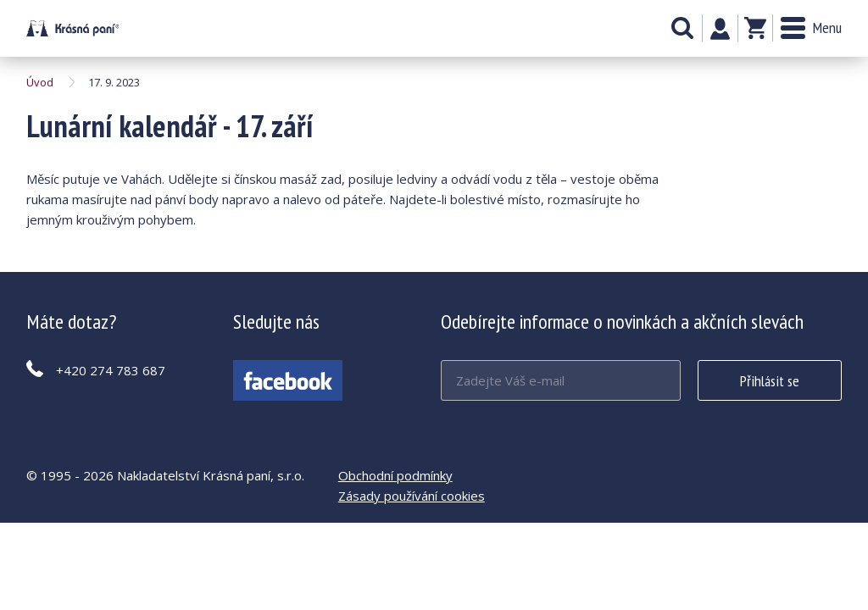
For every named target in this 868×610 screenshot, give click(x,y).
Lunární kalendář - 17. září (72, 28)
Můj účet (720, 29)
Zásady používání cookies (412, 496)
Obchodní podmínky (395, 475)
